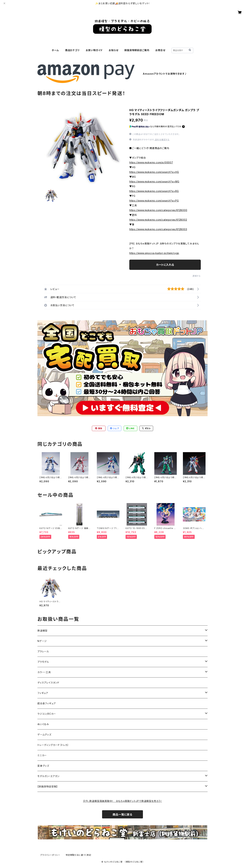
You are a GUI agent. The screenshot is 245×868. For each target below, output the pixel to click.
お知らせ (113, 50)
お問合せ (160, 50)
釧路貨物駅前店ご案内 (137, 50)
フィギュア (43, 693)
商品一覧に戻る (122, 815)
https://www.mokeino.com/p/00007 (151, 162)
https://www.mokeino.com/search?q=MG (154, 182)
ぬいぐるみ (43, 724)
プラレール (43, 651)
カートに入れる (165, 265)
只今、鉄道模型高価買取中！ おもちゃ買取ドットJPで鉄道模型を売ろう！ (122, 801)
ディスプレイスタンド (48, 683)
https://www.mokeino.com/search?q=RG (154, 191)
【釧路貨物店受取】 (48, 786)
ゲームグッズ (44, 735)
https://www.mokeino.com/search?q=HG (154, 172)
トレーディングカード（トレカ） (53, 745)
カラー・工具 (44, 672)
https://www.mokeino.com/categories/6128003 (158, 229)
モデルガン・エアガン (48, 776)
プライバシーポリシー (50, 855)
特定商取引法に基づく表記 (78, 855)
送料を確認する (162, 140)
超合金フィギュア (47, 703)
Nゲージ (42, 641)
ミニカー (42, 755)
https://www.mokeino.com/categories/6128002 (158, 220)
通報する (197, 276)
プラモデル (43, 662)
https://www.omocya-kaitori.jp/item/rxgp (154, 253)
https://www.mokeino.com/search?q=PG (154, 201)
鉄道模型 (42, 631)
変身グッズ (43, 766)
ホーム (55, 50)
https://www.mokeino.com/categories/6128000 (158, 210)
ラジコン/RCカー (47, 714)
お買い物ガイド (94, 50)
